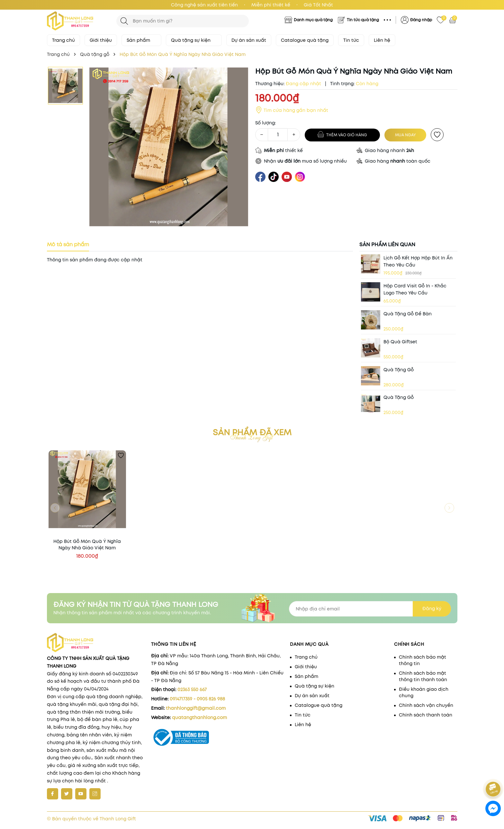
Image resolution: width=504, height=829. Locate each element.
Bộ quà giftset (400, 342)
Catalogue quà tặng (305, 40)
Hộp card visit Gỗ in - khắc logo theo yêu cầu (415, 289)
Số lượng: (265, 123)
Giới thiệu (101, 40)
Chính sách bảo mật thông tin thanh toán (423, 676)
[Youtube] (81, 794)
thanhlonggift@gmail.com (196, 708)
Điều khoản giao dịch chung (424, 692)
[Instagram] (95, 794)
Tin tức (351, 40)
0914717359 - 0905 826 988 (197, 699)
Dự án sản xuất (249, 40)
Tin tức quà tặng (363, 20)
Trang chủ (63, 40)
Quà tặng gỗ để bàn (408, 314)
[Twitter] (67, 794)
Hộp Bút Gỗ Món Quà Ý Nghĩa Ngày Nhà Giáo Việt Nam (87, 545)
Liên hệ (382, 40)
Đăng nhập (421, 20)
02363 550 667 (192, 689)
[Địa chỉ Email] (370, 609)
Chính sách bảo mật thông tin (423, 660)
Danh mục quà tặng (313, 20)
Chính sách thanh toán (426, 715)
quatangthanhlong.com (199, 717)
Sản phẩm (141, 40)
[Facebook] (53, 794)
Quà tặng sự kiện (194, 40)
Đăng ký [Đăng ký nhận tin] (432, 608)
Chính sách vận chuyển (426, 705)
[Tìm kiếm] (124, 21)
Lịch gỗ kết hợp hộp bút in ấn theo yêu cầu (418, 261)
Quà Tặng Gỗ (399, 370)
